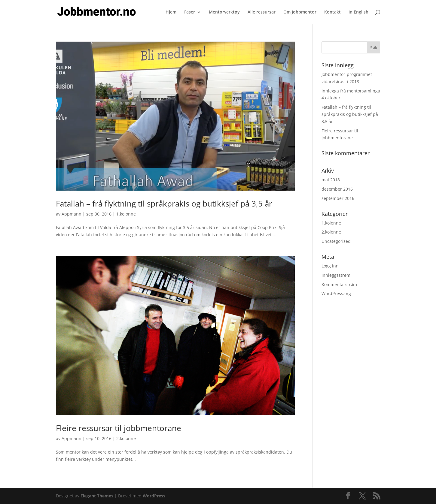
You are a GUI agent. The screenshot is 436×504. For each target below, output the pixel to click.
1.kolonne (126, 214)
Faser (190, 12)
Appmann (72, 214)
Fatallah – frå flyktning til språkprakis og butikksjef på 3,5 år (164, 204)
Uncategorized (336, 241)
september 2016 (338, 198)
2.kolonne (126, 438)
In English (358, 12)
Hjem (171, 12)
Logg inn (330, 266)
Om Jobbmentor (300, 12)
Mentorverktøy (224, 12)
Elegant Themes (97, 496)
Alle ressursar (262, 12)
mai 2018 (331, 180)
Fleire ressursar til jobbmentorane (119, 428)
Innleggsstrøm (336, 275)
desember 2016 (337, 189)
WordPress (154, 496)
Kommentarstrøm (339, 284)
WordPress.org (336, 293)
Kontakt (332, 12)
